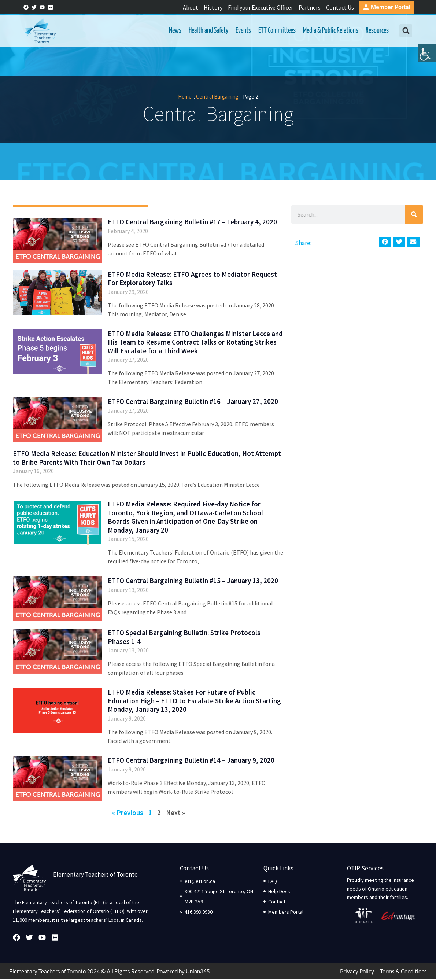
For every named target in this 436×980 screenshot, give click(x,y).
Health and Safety (208, 31)
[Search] (414, 215)
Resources (377, 31)
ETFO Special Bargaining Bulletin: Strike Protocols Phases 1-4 (184, 638)
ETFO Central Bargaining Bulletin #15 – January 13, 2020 (193, 581)
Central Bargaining (217, 97)
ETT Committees (277, 31)
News (175, 31)
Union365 (198, 972)
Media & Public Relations (330, 31)
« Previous (128, 813)
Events (243, 31)
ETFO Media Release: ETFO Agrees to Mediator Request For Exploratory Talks (192, 279)
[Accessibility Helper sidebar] (427, 56)
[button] (405, 31)
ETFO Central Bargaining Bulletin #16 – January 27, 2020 (193, 402)
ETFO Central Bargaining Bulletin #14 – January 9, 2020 (191, 761)
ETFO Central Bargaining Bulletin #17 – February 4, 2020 (192, 223)
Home (185, 97)
